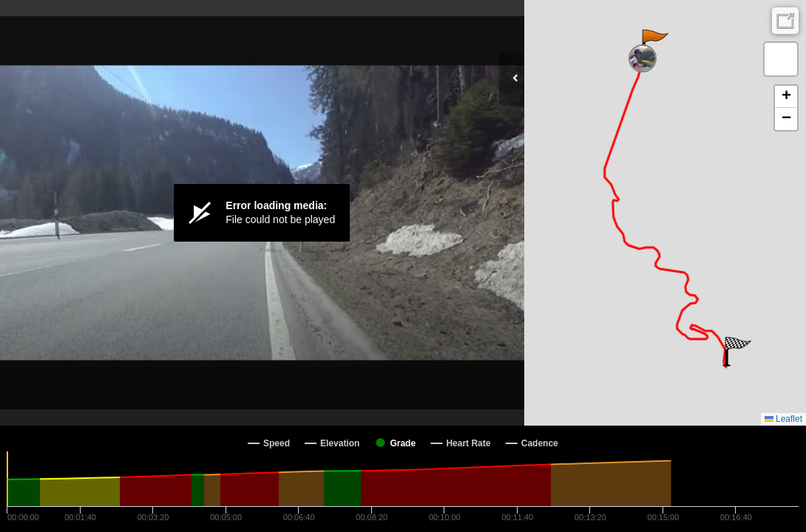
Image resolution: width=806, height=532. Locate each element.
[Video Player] (262, 213)
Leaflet (783, 419)
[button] (654, 44)
